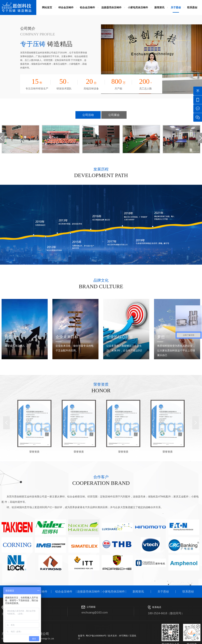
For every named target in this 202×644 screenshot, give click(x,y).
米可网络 (123, 636)
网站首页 (47, 7)
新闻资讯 (159, 7)
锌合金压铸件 (66, 7)
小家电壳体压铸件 (138, 7)
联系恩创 (192, 7)
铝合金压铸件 (87, 7)
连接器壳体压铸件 (111, 7)
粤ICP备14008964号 (96, 636)
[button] (6, 423)
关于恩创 (176, 7)
